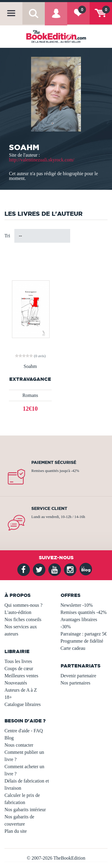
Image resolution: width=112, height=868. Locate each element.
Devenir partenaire (78, 676)
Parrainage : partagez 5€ (84, 634)
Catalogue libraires (23, 704)
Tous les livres (18, 661)
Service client (49, 508)
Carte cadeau (73, 648)
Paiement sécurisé (54, 462)
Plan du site (16, 831)
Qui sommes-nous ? (23, 605)
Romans (30, 395)
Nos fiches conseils (23, 619)
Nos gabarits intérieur (25, 810)
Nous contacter (19, 745)
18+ (8, 697)
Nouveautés (16, 683)
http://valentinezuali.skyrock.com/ (42, 160)
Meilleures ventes (21, 676)
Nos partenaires (76, 683)
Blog (9, 738)
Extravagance (30, 379)
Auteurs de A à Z (21, 690)
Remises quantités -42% (84, 612)
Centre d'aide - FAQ (24, 731)
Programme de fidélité (82, 641)
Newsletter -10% (77, 605)
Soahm (30, 366)
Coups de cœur (19, 668)
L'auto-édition (18, 612)
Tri (7, 236)
